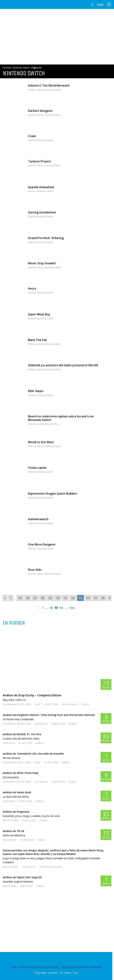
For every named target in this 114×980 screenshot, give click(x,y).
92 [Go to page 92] (73, 598)
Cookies (53, 973)
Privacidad (40, 973)
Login (100, 5)
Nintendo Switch (21, 68)
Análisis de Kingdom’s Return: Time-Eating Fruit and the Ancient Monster (49, 715)
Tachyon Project (40, 161)
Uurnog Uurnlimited (42, 212)
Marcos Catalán (11, 820)
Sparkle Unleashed (41, 187)
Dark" (38, 704)
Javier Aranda (9, 840)
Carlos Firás (9, 743)
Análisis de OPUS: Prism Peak (21, 773)
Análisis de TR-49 (13, 831)
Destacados (56, 867)
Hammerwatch (38, 519)
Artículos (44, 867)
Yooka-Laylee (37, 468)
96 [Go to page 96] (103, 598)
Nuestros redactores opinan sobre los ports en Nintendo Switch (61, 418)
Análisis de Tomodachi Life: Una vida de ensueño (33, 754)
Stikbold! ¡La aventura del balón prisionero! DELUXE (63, 365)
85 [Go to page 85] (20, 598)
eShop (40, 90)
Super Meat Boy (39, 314)
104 (71, 608)
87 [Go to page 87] (35, 598)
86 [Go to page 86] (28, 598)
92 (51, 608)
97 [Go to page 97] (111, 598)
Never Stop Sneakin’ (42, 263)
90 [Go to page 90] (58, 598)
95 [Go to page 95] (96, 598)
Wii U (57, 424)
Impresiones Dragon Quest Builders (53, 493)
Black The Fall (37, 340)
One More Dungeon (42, 544)
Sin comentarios (70, 704)
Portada (7, 68)
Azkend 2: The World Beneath (49, 85)
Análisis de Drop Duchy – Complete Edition (32, 695)
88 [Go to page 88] (43, 598)
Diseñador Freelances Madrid (82, 967)
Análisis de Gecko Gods (17, 792)
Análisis (85, 704)
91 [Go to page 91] (65, 598)
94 (61, 608)
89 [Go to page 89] (50, 598)
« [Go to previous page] (5, 598)
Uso (75, 973)
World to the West (41, 442)
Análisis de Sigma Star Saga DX (22, 877)
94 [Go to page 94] (88, 598)
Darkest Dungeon (40, 111)
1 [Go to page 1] (11, 598)
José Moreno (41, 724)
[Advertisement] (57, 37)
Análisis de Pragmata (16, 812)
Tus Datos (65, 973)
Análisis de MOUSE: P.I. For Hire (22, 734)
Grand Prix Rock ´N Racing (46, 238)
